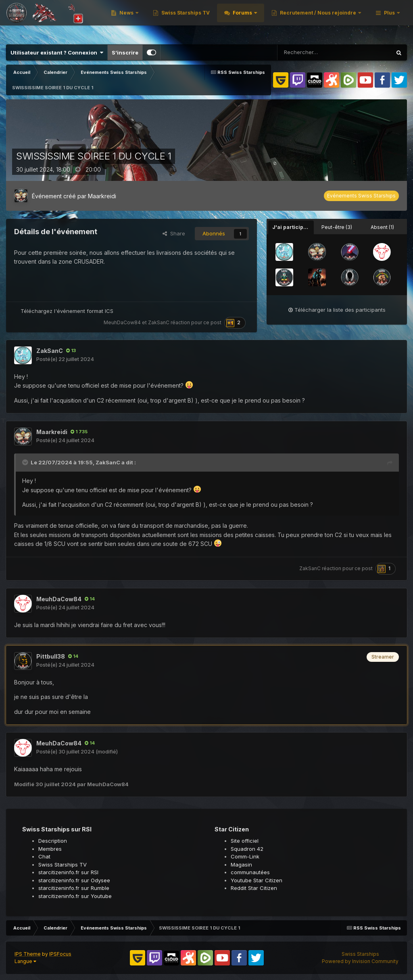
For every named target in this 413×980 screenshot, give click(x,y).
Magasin (241, 865)
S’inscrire (125, 52)
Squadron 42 (247, 849)
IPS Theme (28, 954)
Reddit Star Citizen (254, 888)
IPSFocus (60, 954)
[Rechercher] (314, 52)
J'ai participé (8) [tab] (293, 227)
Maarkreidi (102, 196)
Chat (44, 856)
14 (90, 599)
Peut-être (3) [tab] (337, 227)
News (230, 20)
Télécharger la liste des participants (337, 310)
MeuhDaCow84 (122, 322)
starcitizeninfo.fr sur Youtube (75, 896)
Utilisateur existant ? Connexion (57, 52)
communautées (250, 872)
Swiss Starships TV (289, 20)
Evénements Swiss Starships (361, 196)
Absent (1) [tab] (382, 227)
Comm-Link (245, 856)
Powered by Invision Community (360, 961)
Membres (50, 849)
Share (174, 233)
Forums (346, 20)
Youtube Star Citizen (257, 880)
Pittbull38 (51, 656)
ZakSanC (159, 322)
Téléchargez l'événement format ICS (67, 311)
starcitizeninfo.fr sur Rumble (74, 888)
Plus (389, 20)
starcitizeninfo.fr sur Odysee (74, 880)
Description (53, 841)
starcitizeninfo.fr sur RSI (68, 872)
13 (71, 350)
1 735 (79, 432)
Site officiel (245, 841)
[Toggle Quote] (26, 462)
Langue (25, 961)
